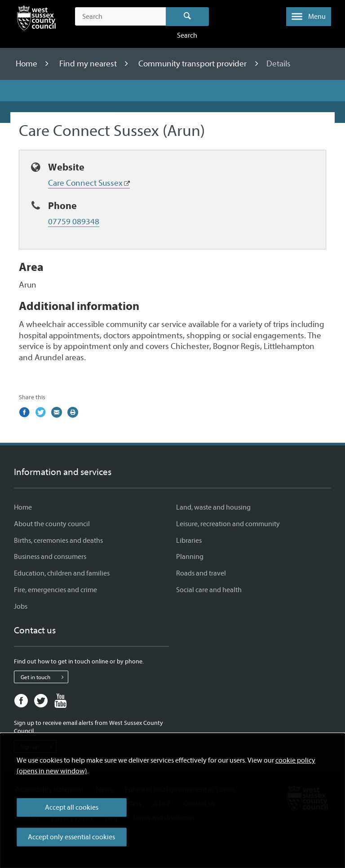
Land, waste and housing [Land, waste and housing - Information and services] (213, 507)
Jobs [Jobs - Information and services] (21, 606)
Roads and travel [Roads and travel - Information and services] (201, 573)
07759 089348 (74, 222)
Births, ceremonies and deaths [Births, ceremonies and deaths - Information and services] (58, 541)
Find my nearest (89, 64)
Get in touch (44, 677)
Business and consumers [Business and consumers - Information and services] (50, 557)
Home (27, 64)
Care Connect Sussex (85, 183)
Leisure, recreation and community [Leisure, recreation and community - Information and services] (228, 524)
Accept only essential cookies (71, 837)
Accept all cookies (72, 807)
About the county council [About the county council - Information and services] (52, 524)
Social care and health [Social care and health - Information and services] (209, 590)
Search (188, 17)
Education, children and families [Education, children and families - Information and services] (62, 573)
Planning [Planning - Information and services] (190, 557)
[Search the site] (120, 17)
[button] (309, 17)
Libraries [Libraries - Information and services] (189, 541)
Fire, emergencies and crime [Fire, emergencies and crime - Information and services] (55, 590)
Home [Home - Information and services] (23, 507)
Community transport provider (193, 64)
